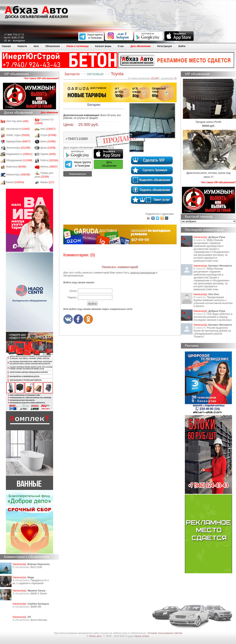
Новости (22, 46)
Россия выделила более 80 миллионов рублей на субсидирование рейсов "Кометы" (212, 332)
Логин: (73, 291)
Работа (49, 160)
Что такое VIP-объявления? (41, 78)
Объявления (53, 46)
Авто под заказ (17, 121)
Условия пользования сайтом (165, 633)
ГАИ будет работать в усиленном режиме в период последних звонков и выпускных (213, 317)
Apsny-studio (142, 636)
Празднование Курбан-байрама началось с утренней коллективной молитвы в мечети (213, 302)
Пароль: (72, 297)
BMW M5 (36, 607)
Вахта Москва (39, 620)
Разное (15, 182)
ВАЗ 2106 (36, 567)
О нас (121, 46)
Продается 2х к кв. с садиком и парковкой (31, 582)
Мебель (49, 167)
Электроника (18, 148)
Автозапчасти (18, 129)
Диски (48, 148)
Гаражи (48, 154)
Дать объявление (141, 46)
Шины (48, 141)
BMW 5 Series (39, 593)
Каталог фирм (103, 46)
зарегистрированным (143, 273)
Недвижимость (19, 154)
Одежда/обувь (18, 141)
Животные (16, 167)
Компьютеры (18, 175)
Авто (36, 46)
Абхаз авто (96, 636)
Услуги (48, 135)
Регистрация (165, 46)
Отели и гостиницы (77, 46)
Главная (6, 46)
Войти (182, 46)
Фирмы (47, 182)
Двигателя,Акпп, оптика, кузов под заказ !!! (209, 173)
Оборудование (19, 160)
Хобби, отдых (18, 135)
